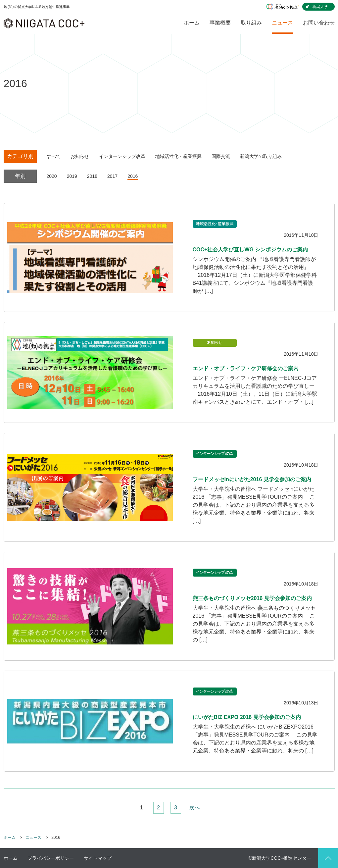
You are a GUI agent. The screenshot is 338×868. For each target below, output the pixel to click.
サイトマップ (98, 858)
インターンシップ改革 (122, 156)
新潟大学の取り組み (261, 156)
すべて (54, 156)
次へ (195, 808)
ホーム (10, 838)
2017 (112, 176)
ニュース (33, 838)
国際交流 (221, 156)
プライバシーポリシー (51, 858)
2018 (92, 176)
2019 (72, 176)
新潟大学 (320, 7)
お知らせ (80, 156)
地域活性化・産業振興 (178, 156)
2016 (133, 176)
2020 (52, 176)
